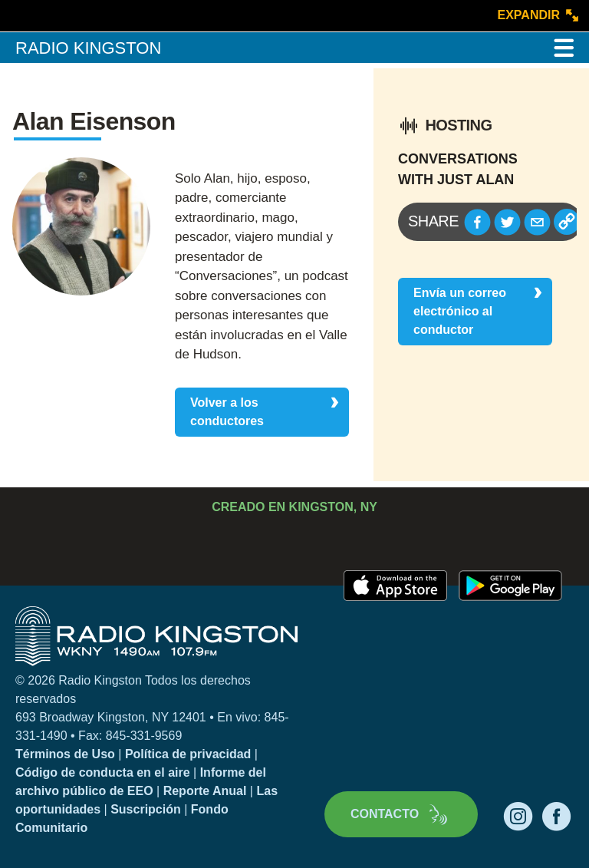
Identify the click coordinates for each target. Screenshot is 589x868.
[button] (477, 222)
